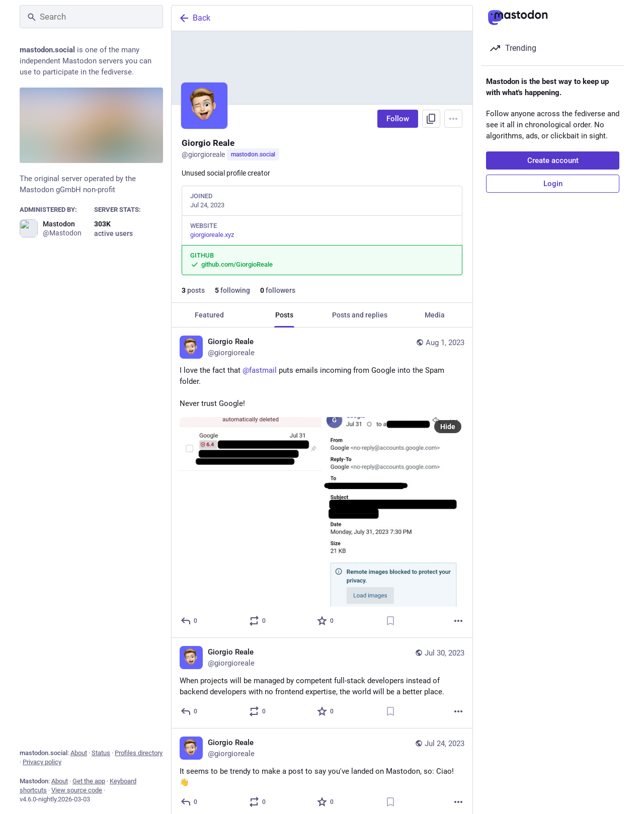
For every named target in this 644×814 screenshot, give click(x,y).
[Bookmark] (390, 621)
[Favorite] (326, 621)
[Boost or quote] (258, 621)
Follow (398, 119)
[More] (458, 621)
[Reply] (189, 621)
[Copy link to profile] (431, 119)
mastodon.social (253, 154)
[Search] (91, 17)
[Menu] (453, 119)
